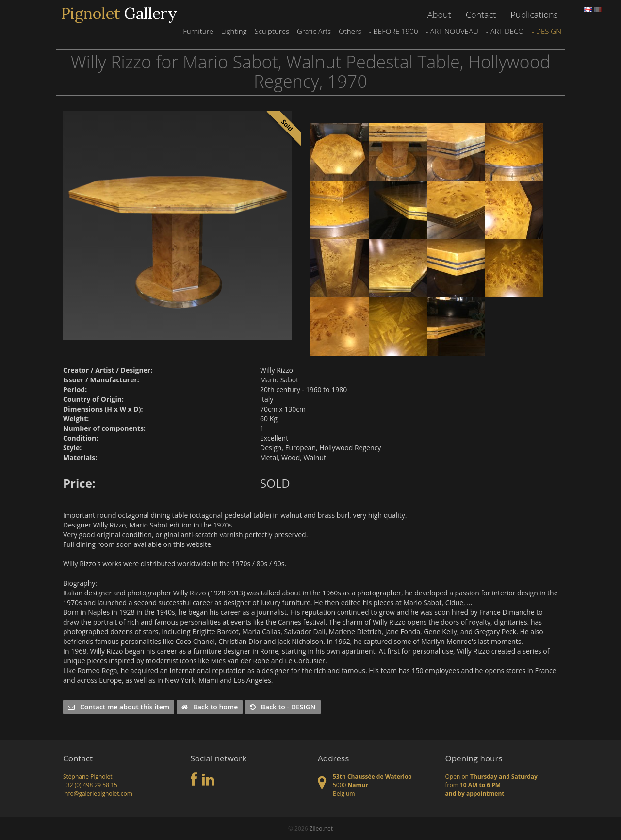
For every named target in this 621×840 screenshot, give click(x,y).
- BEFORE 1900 (394, 31)
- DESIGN (547, 31)
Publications (534, 15)
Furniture (198, 31)
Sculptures (271, 31)
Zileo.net (321, 829)
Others (350, 31)
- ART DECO (505, 31)
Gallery (119, 14)
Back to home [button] (210, 707)
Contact (481, 15)
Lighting (234, 31)
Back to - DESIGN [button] (283, 707)
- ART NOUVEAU (452, 31)
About (439, 15)
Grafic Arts (314, 31)
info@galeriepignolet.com (98, 794)
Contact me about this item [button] (119, 707)
